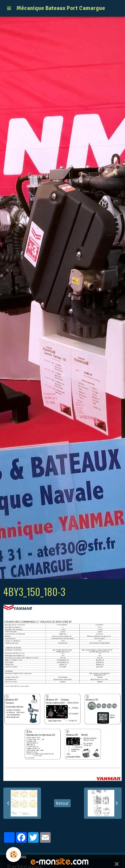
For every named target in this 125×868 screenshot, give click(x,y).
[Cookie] (13, 855)
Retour (62, 803)
